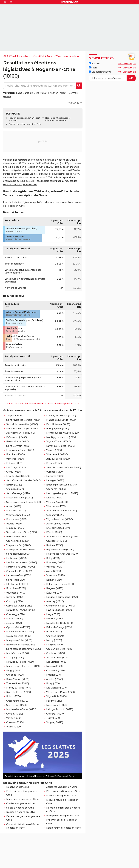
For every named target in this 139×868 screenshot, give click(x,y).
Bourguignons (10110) (58, 429)
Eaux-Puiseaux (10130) (58, 424)
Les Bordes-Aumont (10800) (22, 562)
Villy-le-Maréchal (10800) (60, 519)
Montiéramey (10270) (18, 653)
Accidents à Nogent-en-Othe (62, 787)
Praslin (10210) (54, 675)
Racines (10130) (55, 545)
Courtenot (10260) (56, 489)
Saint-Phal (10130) (16, 580)
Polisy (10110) (53, 558)
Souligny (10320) (15, 658)
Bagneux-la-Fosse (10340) (60, 550)
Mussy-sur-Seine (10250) (20, 498)
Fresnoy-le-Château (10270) (61, 416)
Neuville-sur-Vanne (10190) (21, 610)
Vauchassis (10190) (16, 593)
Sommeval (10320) (16, 705)
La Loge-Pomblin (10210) (60, 709)
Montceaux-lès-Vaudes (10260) (63, 433)
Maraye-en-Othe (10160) (19, 640)
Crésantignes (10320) (18, 701)
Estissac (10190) (15, 463)
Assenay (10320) (55, 601)
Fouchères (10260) (16, 588)
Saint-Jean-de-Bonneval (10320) (23, 649)
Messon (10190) (15, 619)
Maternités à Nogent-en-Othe (23, 799)
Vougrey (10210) (55, 722)
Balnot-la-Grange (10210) (59, 627)
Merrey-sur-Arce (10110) (19, 688)
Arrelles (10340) (55, 679)
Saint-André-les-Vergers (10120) (23, 420)
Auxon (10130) (14, 506)
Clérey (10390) (14, 472)
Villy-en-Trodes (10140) (58, 441)
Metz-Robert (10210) (57, 705)
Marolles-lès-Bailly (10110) (60, 623)
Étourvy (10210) (54, 593)
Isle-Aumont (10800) (17, 584)
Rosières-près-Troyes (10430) (22, 429)
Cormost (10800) (15, 722)
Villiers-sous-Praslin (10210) (61, 692)
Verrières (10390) (15, 459)
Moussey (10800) (15, 528)
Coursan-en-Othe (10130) (60, 649)
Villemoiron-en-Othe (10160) (62, 511)
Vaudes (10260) (14, 524)
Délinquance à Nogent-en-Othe (63, 791)
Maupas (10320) (55, 666)
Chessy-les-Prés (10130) (19, 571)
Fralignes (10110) (55, 645)
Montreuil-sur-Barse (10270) (21, 709)
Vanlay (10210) (14, 718)
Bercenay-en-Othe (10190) (20, 645)
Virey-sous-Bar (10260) (18, 545)
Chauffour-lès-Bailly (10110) (60, 606)
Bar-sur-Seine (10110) (17, 441)
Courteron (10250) (56, 653)
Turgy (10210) (53, 718)
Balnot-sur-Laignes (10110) (60, 584)
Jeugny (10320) (14, 623)
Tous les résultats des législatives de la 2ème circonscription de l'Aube (43, 404)
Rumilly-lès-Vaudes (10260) (21, 550)
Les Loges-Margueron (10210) (62, 493)
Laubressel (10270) (16, 558)
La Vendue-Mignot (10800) (60, 446)
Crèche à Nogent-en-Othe (20, 803)
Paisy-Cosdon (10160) (18, 679)
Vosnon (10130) (58, 93)
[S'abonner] (112, 78)
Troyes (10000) (14, 416)
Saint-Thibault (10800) (18, 554)
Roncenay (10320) (56, 562)
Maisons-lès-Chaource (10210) (62, 554)
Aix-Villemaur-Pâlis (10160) (20, 433)
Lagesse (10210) (55, 498)
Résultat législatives (20, 56)
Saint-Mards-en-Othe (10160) (32, 93)
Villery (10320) (14, 727)
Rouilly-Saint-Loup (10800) (20, 567)
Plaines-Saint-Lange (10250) (61, 420)
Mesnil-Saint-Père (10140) (20, 632)
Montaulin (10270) (16, 511)
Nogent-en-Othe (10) (18, 787)
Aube (50, 56)
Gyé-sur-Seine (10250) (18, 627)
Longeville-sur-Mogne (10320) (62, 597)
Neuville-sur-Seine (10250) (20, 662)
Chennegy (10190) (16, 614)
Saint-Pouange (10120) (18, 493)
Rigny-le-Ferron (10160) (19, 692)
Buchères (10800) (16, 454)
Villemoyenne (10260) (18, 515)
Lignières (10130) (55, 476)
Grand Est (39, 56)
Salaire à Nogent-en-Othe (20, 808)
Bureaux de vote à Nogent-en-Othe (25, 124)
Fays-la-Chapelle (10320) (59, 610)
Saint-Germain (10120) (18, 446)
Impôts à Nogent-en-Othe (21, 812)
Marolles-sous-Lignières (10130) (23, 666)
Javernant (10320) (56, 575)
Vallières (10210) (55, 567)
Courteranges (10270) (18, 541)
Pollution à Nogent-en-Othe (61, 796)
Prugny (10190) (14, 671)
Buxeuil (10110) (54, 632)
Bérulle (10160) (54, 532)
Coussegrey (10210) (57, 541)
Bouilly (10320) (14, 485)
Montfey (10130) (55, 619)
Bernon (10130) (54, 580)
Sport (93, 68)
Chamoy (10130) (15, 601)
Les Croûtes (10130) (57, 662)
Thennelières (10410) (17, 683)
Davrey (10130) (54, 463)
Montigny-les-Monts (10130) (61, 437)
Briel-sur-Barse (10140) (58, 528)
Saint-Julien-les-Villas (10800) (22, 424)
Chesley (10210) (15, 714)
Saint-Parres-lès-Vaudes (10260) (23, 480)
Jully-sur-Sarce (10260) (58, 459)
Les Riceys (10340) (16, 468)
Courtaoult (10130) (56, 671)
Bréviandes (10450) (16, 437)
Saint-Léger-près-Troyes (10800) (24, 502)
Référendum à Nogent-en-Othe (64, 828)
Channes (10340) (55, 636)
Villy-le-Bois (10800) (57, 696)
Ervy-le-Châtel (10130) (18, 476)
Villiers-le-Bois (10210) (58, 658)
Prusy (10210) (53, 683)
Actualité (94, 64)
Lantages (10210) (55, 480)
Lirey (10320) (53, 614)
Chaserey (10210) (55, 714)
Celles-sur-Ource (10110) (19, 606)
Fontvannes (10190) (17, 519)
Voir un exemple (127, 64)
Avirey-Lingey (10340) (58, 524)
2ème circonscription (67, 56)
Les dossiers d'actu (100, 72)
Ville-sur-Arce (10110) (57, 502)
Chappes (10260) (15, 675)
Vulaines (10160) (55, 472)
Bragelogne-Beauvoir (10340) (62, 485)
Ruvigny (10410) (15, 597)
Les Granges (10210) (57, 688)
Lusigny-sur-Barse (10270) (20, 450)
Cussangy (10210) (55, 515)
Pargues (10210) (55, 588)
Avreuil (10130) (54, 571)
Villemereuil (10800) (57, 454)
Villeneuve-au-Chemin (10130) (62, 537)
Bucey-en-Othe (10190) (19, 636)
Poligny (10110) (54, 701)
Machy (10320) (54, 640)
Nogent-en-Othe (53, 118)
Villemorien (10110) (56, 506)
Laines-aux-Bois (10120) (19, 575)
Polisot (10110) (14, 696)
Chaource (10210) (15, 489)
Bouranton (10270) (16, 537)
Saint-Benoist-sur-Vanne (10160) (64, 468)
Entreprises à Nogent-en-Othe (63, 816)
